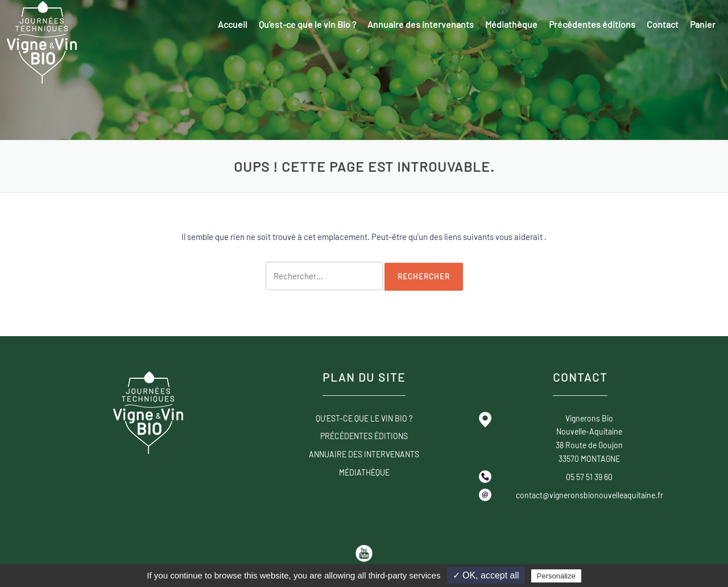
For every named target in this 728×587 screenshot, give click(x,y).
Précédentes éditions (592, 24)
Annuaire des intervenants (421, 24)
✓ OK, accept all (486, 575)
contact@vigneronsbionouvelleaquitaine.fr (590, 495)
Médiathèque (511, 24)
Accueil (233, 24)
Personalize (556, 576)
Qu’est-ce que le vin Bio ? (307, 24)
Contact (663, 24)
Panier (703, 24)
